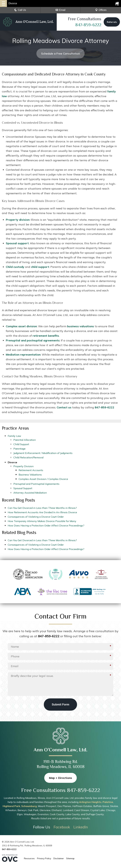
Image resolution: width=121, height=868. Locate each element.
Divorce (12, 462)
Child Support (21, 444)
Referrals (112, 22)
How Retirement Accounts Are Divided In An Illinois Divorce (42, 512)
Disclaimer (59, 858)
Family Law (14, 436)
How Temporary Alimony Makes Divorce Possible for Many (42, 521)
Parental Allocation (25, 440)
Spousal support (17, 243)
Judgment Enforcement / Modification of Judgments (43, 453)
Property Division (23, 466)
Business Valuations (30, 475)
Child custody (15, 267)
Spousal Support (23, 488)
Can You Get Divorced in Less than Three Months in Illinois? (42, 508)
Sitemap (70, 858)
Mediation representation (23, 355)
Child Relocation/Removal (28, 457)
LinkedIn (81, 827)
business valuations (81, 326)
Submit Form (60, 705)
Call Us (20, 10)
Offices (101, 10)
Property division (18, 220)
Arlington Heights (90, 802)
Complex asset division (21, 326)
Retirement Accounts (31, 470)
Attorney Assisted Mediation (30, 493)
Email (60, 10)
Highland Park (11, 806)
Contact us (64, 407)
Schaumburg (29, 806)
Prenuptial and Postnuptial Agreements (36, 484)
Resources (29, 858)
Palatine (108, 802)
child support (40, 267)
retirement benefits (46, 336)
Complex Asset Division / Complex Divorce (43, 479)
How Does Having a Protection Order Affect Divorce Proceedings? (46, 525)
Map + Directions (60, 778)
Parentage (19, 449)
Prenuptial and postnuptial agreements (33, 340)
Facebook (62, 827)
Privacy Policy (44, 858)
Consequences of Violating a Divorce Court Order (36, 517)
